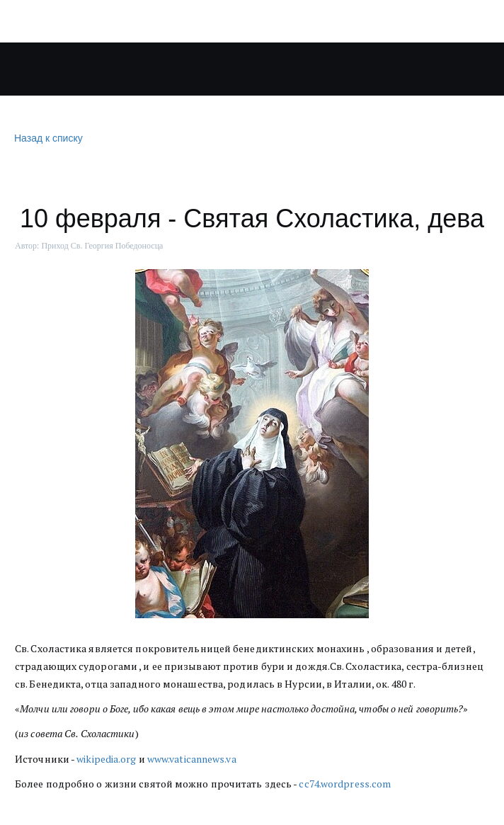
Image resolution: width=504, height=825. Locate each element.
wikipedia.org (106, 759)
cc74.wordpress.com (345, 784)
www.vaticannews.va (192, 759)
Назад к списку (47, 138)
